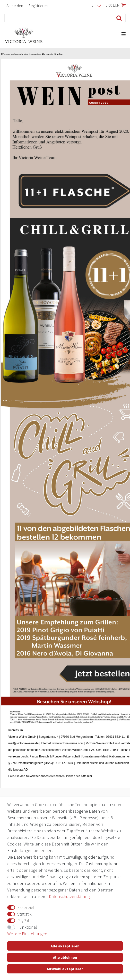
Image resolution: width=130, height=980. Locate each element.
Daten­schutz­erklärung (69, 896)
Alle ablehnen (65, 957)
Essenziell (26, 907)
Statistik (24, 914)
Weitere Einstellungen (27, 934)
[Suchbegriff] (58, 18)
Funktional (27, 927)
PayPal (23, 921)
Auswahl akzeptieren (65, 969)
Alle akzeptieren (65, 946)
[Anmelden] (15, 5)
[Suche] (118, 18)
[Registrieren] (38, 5)
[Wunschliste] (96, 5)
